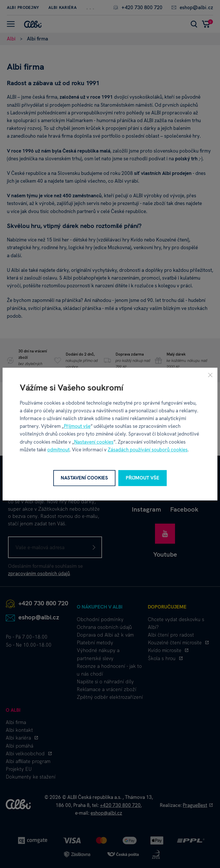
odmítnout (58, 450)
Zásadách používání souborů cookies (148, 450)
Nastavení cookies (94, 442)
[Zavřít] (210, 375)
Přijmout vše (77, 426)
